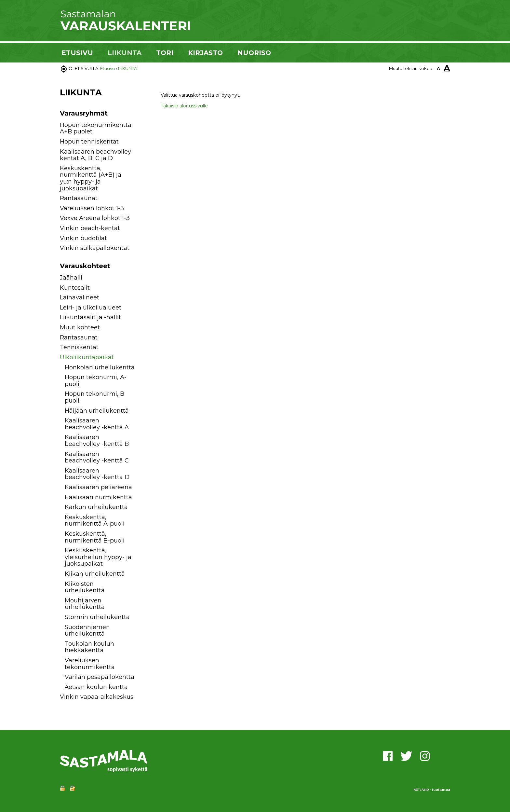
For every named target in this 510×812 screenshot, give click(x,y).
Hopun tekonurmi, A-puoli (96, 381)
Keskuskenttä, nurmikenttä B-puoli (95, 537)
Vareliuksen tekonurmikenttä (90, 664)
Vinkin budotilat (83, 238)
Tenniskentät (79, 347)
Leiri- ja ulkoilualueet (91, 308)
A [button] (438, 68)
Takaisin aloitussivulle (184, 106)
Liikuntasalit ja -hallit (90, 317)
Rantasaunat (79, 198)
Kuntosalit (75, 288)
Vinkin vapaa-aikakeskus (97, 697)
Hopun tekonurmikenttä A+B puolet (96, 128)
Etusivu (107, 68)
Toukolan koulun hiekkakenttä (89, 647)
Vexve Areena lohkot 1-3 (95, 218)
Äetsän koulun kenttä (96, 687)
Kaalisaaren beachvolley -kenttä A (97, 424)
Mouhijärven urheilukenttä (85, 604)
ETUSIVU (77, 53)
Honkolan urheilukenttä (100, 367)
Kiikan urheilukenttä (95, 574)
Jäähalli (71, 278)
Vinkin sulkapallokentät (95, 248)
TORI (165, 53)
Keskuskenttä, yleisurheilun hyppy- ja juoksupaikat (98, 557)
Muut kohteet (80, 327)
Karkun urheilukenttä (96, 507)
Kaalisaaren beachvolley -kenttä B (97, 440)
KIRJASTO (205, 53)
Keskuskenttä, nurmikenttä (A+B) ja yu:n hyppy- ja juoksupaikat (91, 178)
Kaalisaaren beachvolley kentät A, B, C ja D (95, 155)
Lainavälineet (80, 297)
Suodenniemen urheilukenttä (87, 631)
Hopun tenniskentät (89, 142)
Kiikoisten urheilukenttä (85, 587)
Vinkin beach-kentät (90, 228)
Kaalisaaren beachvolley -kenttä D (97, 474)
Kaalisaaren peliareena (98, 487)
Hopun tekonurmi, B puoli (94, 397)
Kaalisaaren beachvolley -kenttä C (97, 457)
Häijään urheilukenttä (97, 411)
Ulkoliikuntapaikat (87, 357)
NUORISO (254, 53)
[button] (142, 279)
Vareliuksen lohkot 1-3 (92, 208)
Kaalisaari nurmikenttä (98, 497)
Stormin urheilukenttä (97, 617)
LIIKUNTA (125, 53)
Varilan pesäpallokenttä (100, 677)
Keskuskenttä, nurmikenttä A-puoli (95, 521)
